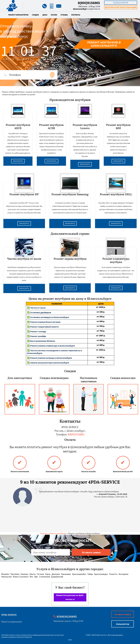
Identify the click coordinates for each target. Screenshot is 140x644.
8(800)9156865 (89, 3)
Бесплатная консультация (121, 7)
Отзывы (64, 15)
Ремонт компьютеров (18, 15)
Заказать (18, 161)
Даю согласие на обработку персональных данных (70, 560)
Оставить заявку (123, 614)
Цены (45, 15)
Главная (44, 533)
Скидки (35, 15)
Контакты (76, 15)
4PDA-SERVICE (9, 615)
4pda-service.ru (10, 635)
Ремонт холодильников (12, 622)
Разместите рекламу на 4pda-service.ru (70, 597)
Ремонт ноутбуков (58, 533)
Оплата (54, 15)
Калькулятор (121, 3)
